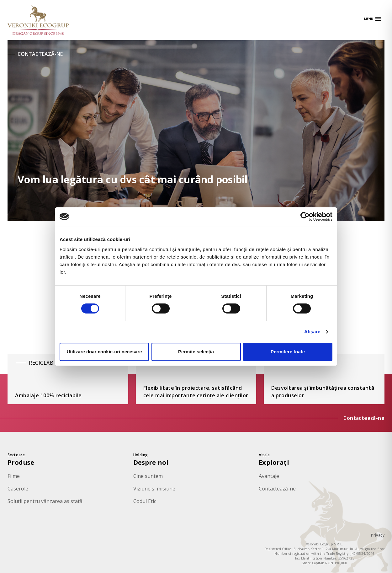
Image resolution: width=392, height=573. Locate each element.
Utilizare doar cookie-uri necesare (104, 352)
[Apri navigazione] (373, 19)
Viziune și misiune (154, 489)
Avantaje (269, 476)
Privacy (378, 535)
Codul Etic (145, 501)
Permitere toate (288, 352)
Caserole (18, 489)
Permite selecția (196, 352)
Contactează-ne (364, 418)
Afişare (312, 332)
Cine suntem (148, 476)
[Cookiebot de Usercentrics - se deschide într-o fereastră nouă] (305, 217)
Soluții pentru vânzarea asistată (45, 501)
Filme (14, 476)
